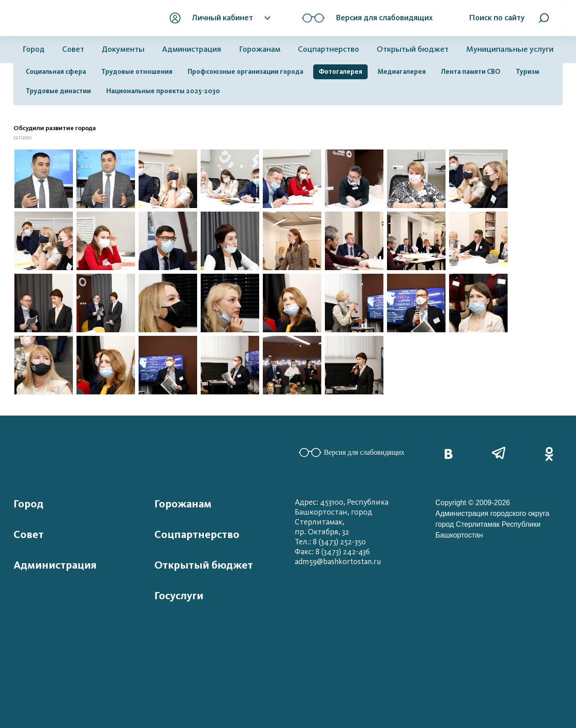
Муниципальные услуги (510, 49)
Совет (73, 49)
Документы (123, 49)
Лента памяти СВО (471, 72)
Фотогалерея (340, 72)
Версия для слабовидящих (352, 452)
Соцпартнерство (328, 49)
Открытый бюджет (413, 49)
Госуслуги (179, 596)
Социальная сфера (56, 72)
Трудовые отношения (137, 72)
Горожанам (260, 49)
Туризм (527, 72)
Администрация (191, 49)
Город (34, 49)
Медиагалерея (402, 72)
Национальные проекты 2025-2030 (163, 91)
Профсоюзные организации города (245, 72)
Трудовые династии (58, 91)
